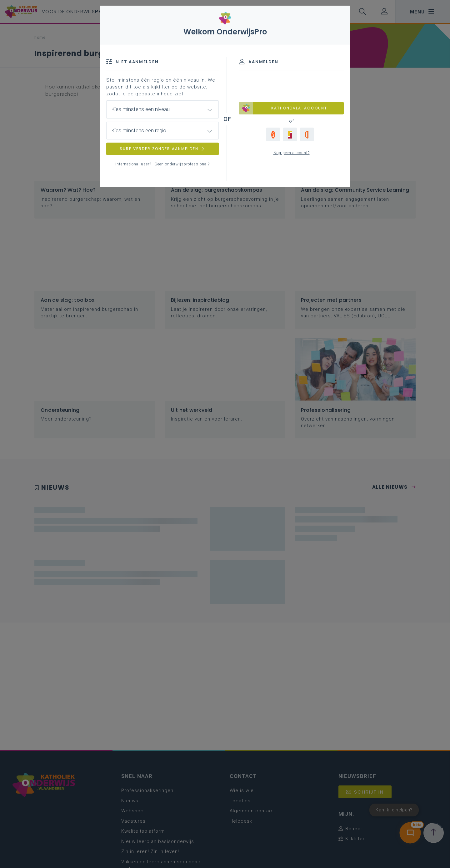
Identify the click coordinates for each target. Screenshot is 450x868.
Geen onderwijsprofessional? (182, 164)
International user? (133, 164)
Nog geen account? (292, 153)
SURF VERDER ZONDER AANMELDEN (162, 149)
